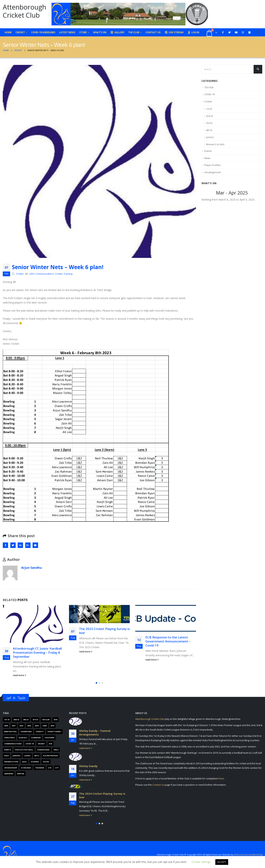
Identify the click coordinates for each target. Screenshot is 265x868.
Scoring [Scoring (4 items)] (35, 762)
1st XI (209, 109)
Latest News (67, 32)
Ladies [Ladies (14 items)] (27, 756)
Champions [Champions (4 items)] (26, 732)
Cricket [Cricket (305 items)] (41, 744)
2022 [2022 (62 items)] (21, 726)
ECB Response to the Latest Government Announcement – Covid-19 (168, 641)
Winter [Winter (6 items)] (21, 774)
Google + (28, 545)
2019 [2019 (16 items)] (55, 720)
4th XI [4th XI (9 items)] (35, 720)
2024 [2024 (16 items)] (37, 726)
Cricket (20, 32)
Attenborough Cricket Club (150, 719)
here (221, 779)
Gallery (117, 32)
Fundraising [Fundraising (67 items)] (43, 750)
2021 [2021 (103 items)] (14, 726)
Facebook (5, 545)
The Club (134, 32)
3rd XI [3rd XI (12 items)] (26, 720)
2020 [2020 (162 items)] (6, 726)
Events (208, 151)
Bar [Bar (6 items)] (53, 726)
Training (68, 274)
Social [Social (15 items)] (46, 762)
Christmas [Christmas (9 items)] (9, 738)
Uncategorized (212, 172)
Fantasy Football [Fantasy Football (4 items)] (24, 750)
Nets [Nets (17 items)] (37, 756)
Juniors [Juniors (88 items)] (16, 756)
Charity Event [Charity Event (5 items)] (54, 732)
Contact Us (153, 32)
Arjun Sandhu (32, 568)
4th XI (209, 130)
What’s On (100, 32)
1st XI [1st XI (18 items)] (7, 720)
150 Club (209, 87)
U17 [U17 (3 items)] (57, 768)
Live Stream (174, 32)
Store (83, 32)
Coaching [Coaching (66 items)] (50, 738)
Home (8, 32)
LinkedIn (20, 545)
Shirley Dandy (88, 766)
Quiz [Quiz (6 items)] (24, 762)
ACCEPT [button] (222, 862)
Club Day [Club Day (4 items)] (23, 738)
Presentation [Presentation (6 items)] (11, 762)
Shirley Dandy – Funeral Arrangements (95, 733)
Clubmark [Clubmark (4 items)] (36, 738)
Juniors (210, 137)
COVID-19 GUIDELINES (43, 32)
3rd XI (209, 123)
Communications (45, 274)
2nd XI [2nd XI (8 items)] (16, 720)
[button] (96, 683)
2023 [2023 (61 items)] (29, 726)
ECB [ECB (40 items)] (51, 744)
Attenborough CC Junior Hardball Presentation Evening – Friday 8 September (37, 652)
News (207, 158)
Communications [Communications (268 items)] (13, 744)
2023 (32, 274)
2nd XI (210, 116)
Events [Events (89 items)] (8, 750)
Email (35, 545)
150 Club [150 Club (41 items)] (46, 720)
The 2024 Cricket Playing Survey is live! (102, 796)
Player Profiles (212, 165)
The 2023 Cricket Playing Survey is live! (104, 631)
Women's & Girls (215, 144)
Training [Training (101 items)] (40, 768)
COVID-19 (209, 94)
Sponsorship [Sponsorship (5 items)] (11, 768)
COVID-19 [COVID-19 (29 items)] (30, 744)
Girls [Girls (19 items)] (56, 750)
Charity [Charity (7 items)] (40, 732)
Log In (193, 32)
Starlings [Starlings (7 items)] (26, 768)
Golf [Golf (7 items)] (7, 756)
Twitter (13, 545)
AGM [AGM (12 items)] (45, 726)
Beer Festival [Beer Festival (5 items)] (10, 732)
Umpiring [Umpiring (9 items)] (9, 774)
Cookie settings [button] (201, 862)
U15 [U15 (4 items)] (50, 768)
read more (20, 675)
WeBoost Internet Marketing (248, 854)
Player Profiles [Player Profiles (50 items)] (51, 756)
